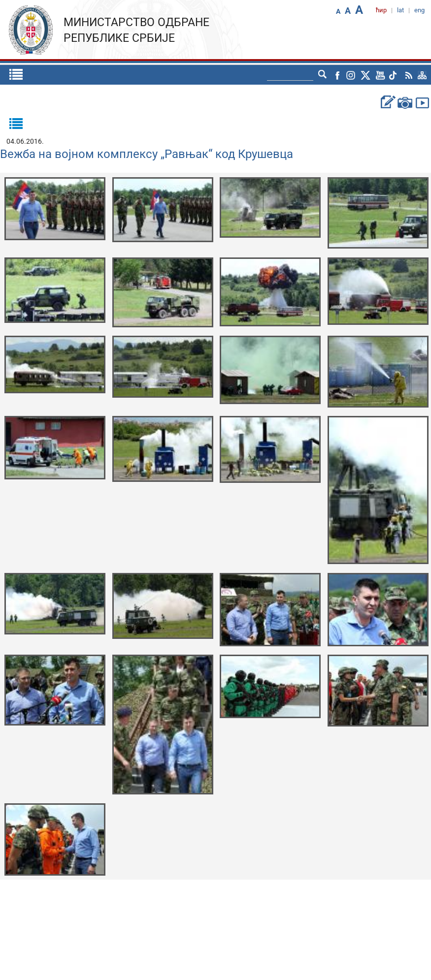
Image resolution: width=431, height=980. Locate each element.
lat (400, 10)
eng (419, 10)
